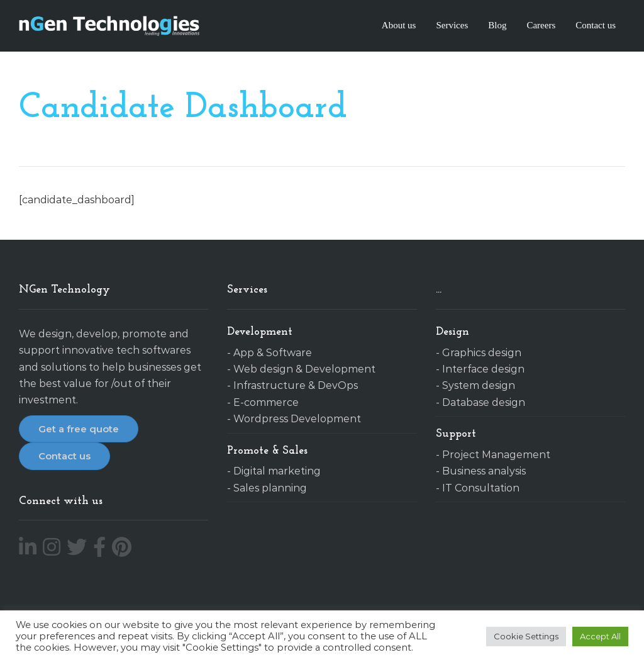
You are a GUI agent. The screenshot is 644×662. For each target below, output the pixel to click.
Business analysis (484, 471)
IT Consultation (481, 488)
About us (399, 25)
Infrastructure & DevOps (296, 385)
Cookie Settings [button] (526, 636)
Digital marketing (277, 471)
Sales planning (270, 488)
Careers (541, 25)
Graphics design (482, 353)
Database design (484, 402)
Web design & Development (304, 369)
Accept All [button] (600, 636)
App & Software (273, 353)
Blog (497, 25)
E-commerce (266, 402)
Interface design (483, 369)
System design (479, 385)
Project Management (496, 455)
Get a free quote (79, 429)
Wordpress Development (297, 419)
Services (452, 25)
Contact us (596, 25)
